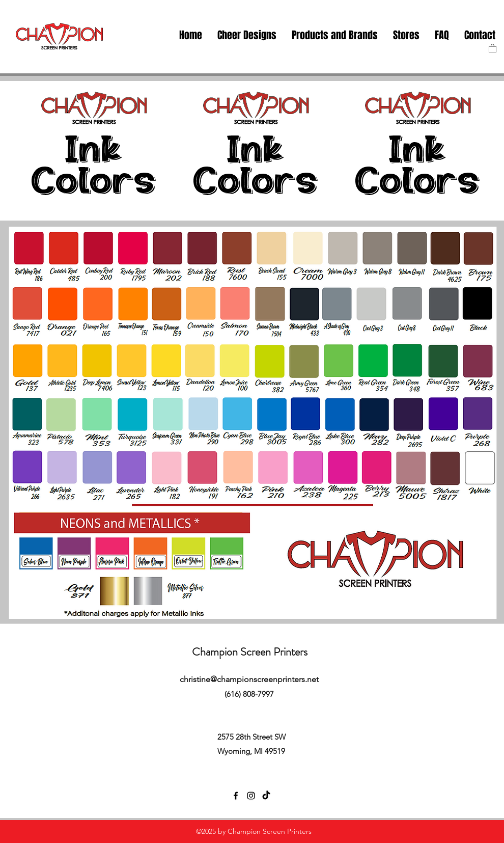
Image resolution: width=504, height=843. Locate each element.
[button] (406, 35)
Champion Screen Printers (250, 652)
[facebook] (236, 796)
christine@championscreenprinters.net (249, 679)
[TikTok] (266, 796)
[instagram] (251, 796)
